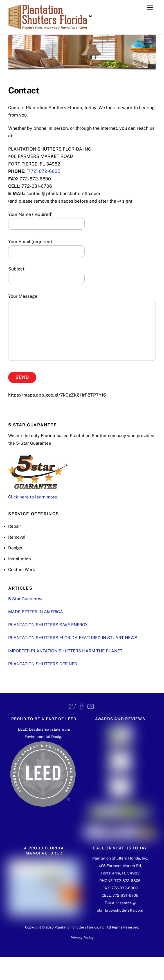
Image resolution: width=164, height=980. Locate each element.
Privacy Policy (82, 938)
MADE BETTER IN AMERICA (36, 612)
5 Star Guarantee (25, 599)
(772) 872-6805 (43, 171)
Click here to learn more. (33, 497)
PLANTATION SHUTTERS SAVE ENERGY (48, 625)
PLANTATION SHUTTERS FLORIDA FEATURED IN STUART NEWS (73, 638)
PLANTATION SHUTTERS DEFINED (43, 664)
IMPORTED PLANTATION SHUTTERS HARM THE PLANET (65, 651)
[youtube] (91, 706)
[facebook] (82, 706)
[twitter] (73, 706)
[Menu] (150, 8)
